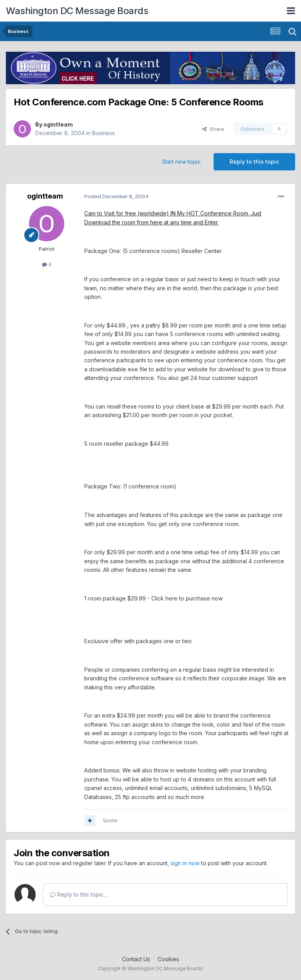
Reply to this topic (254, 162)
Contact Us (136, 959)
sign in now (185, 863)
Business (103, 133)
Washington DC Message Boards (77, 11)
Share (213, 129)
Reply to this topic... (79, 894)
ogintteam (58, 124)
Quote (110, 820)
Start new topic (181, 162)
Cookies (168, 959)
